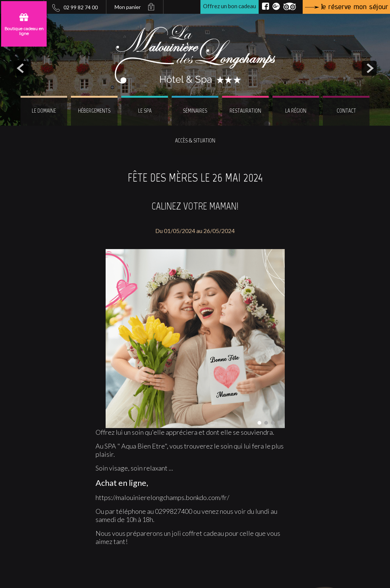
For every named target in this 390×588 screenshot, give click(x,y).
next (369, 68)
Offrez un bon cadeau (230, 6)
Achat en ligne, (122, 483)
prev (21, 68)
